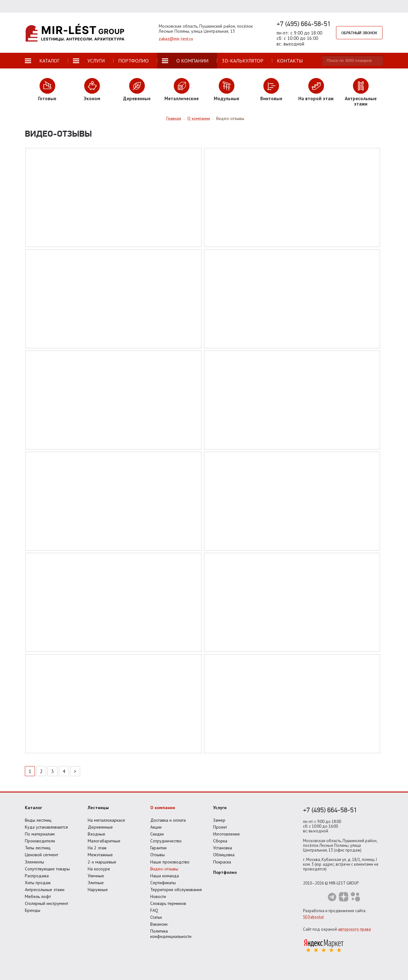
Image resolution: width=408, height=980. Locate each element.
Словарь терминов (168, 903)
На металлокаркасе (106, 820)
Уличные (96, 876)
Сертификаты (163, 883)
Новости (158, 896)
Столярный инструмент (47, 903)
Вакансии (159, 924)
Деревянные (100, 827)
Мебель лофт (38, 896)
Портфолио (225, 872)
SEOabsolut (313, 917)
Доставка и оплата (168, 820)
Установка (223, 848)
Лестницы (98, 808)
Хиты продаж (38, 883)
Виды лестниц (38, 820)
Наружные (98, 890)
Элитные (96, 883)
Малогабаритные (104, 841)
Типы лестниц (38, 848)
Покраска (222, 862)
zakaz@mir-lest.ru (176, 39)
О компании (163, 808)
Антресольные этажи (45, 890)
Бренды (33, 910)
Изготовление (226, 834)
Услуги (220, 808)
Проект (220, 827)
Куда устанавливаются (46, 827)
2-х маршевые (102, 862)
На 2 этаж (97, 848)
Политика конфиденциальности (171, 934)
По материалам (40, 834)
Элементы (34, 862)
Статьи (156, 917)
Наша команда (165, 876)
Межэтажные (100, 855)
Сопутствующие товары (47, 869)
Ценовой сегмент (41, 855)
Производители (40, 841)
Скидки (157, 834)
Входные (96, 834)
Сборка (220, 841)
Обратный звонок (359, 33)
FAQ (154, 910)
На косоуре (99, 869)
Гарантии (158, 848)
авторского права (354, 929)
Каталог (33, 808)
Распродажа (37, 876)
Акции (156, 827)
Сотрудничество (166, 841)
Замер (219, 820)
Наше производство (170, 862)
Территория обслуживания (176, 890)
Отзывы (157, 855)
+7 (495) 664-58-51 (304, 24)
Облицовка (224, 855)
